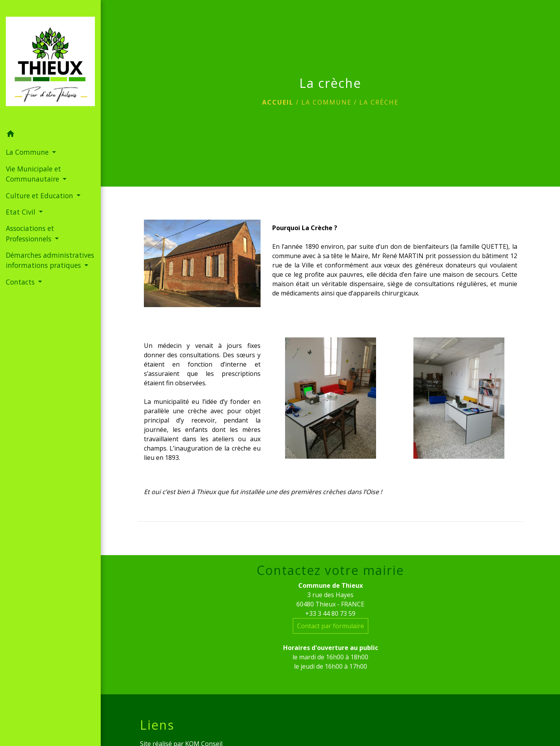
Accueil (278, 102)
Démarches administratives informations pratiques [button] (50, 260)
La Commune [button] (28, 152)
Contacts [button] (21, 282)
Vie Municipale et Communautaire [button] (33, 174)
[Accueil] (50, 63)
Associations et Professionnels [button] (30, 233)
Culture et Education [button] (40, 196)
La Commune (326, 102)
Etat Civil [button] (22, 212)
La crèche (379, 102)
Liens (157, 725)
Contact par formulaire (331, 626)
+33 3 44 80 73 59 (330, 613)
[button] (50, 135)
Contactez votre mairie (330, 570)
